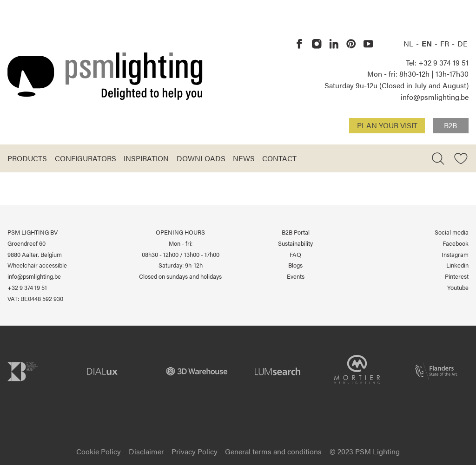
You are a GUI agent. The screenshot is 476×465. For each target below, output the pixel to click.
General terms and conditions (273, 451)
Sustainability (295, 243)
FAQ (295, 254)
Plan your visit (387, 125)
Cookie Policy (99, 451)
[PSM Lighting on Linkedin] (334, 44)
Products (27, 158)
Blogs (295, 265)
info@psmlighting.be (435, 97)
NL (409, 43)
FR (446, 43)
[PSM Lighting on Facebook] (300, 44)
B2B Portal (296, 232)
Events (296, 276)
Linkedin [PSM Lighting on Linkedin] (457, 265)
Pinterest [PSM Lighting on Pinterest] (457, 276)
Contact (279, 158)
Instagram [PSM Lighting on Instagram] (455, 254)
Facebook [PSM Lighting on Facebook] (456, 243)
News (244, 158)
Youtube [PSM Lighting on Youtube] (458, 287)
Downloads (201, 158)
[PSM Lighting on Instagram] (317, 44)
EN (428, 43)
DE (463, 43)
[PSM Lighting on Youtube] (368, 44)
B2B (450, 125)
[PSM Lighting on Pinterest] (351, 44)
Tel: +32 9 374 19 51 (437, 62)
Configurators (86, 158)
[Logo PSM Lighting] (105, 76)
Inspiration (146, 158)
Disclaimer (146, 451)
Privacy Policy (195, 451)
